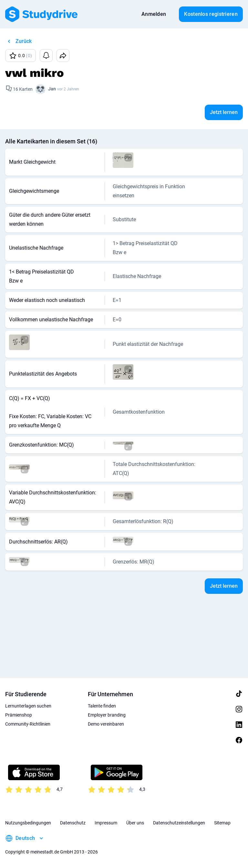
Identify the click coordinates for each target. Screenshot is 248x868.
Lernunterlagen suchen (28, 706)
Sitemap (222, 823)
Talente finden (102, 706)
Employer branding (107, 715)
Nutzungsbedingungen (28, 823)
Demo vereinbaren (106, 724)
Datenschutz (73, 823)
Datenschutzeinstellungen (179, 823)
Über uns (135, 823)
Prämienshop (19, 715)
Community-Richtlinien (28, 724)
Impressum (106, 823)
